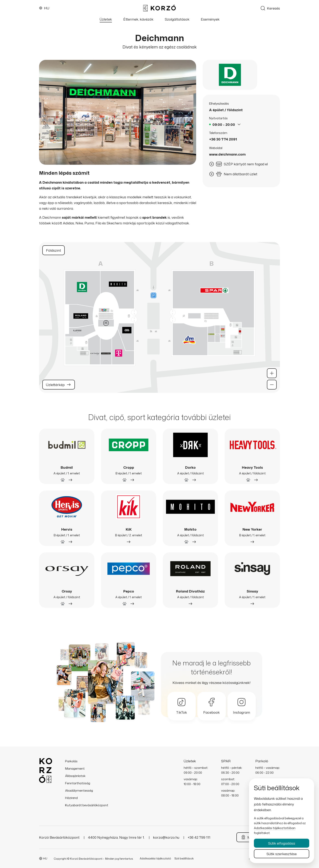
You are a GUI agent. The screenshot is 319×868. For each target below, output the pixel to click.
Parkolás (71, 761)
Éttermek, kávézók (138, 19)
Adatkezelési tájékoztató (155, 858)
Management (75, 769)
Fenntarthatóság (78, 783)
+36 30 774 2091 (223, 139)
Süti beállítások (184, 858)
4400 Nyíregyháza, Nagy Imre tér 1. (117, 837)
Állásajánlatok (75, 776)
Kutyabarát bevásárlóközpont (87, 805)
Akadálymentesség (79, 791)
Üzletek (106, 19)
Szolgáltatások (177, 19)
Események (210, 19)
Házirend (71, 798)
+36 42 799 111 (199, 837)
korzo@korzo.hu (167, 837)
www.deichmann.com (227, 154)
